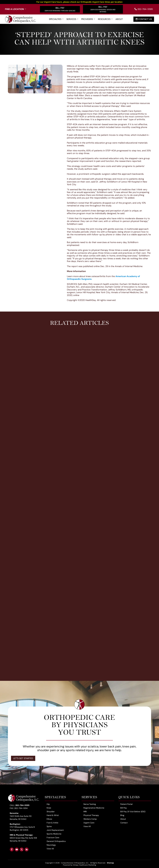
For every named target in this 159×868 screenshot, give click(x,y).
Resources (105, 19)
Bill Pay (60, 8)
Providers (88, 19)
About (119, 19)
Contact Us (144, 19)
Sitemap (110, 863)
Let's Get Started (23, 758)
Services (73, 19)
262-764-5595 (144, 9)
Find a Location (16, 9)
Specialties (56, 19)
